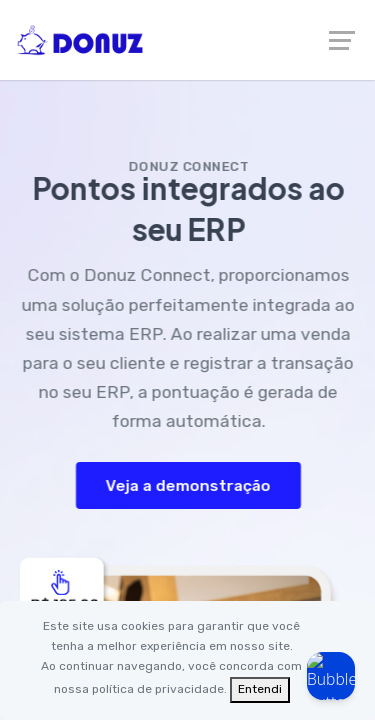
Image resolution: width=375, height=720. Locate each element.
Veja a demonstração (190, 485)
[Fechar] (260, 690)
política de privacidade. (159, 689)
